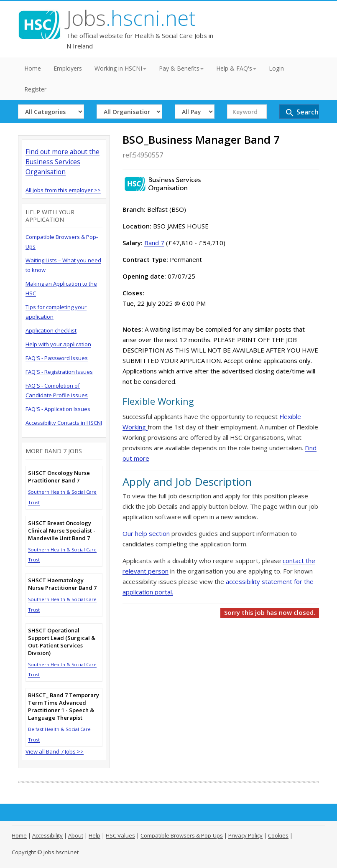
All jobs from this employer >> (63, 190)
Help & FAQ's (236, 68)
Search (302, 113)
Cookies (278, 835)
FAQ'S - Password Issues (57, 358)
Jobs (131, 18)
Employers (68, 68)
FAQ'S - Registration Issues (59, 372)
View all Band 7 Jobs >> (55, 751)
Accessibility (47, 835)
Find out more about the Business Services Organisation (63, 162)
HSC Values (120, 835)
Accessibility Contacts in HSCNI (64, 423)
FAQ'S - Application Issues (58, 409)
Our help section (147, 533)
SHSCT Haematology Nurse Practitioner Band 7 (62, 584)
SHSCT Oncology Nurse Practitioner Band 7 (59, 477)
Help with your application (58, 344)
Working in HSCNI (120, 68)
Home (33, 68)
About (76, 835)
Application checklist (51, 330)
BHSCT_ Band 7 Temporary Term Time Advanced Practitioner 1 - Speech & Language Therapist (64, 706)
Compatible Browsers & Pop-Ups (182, 835)
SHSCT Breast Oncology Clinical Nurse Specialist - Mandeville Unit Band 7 (62, 530)
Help (94, 835)
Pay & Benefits (181, 68)
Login (276, 68)
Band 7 (154, 243)
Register (35, 89)
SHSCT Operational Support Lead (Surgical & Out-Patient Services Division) (62, 642)
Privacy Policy (245, 835)
